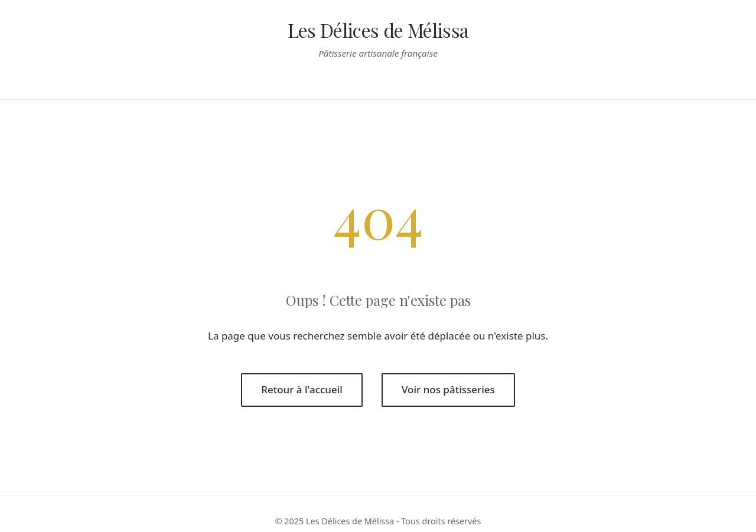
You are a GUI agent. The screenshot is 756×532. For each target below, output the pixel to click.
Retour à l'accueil (302, 389)
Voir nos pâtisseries (448, 389)
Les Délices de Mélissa (378, 30)
